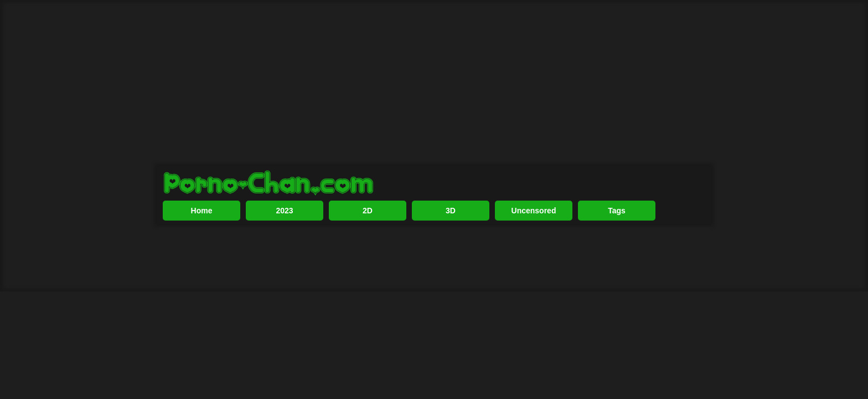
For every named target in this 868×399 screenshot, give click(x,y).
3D (451, 247)
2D (368, 247)
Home (202, 247)
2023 (284, 247)
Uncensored (534, 247)
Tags (617, 247)
